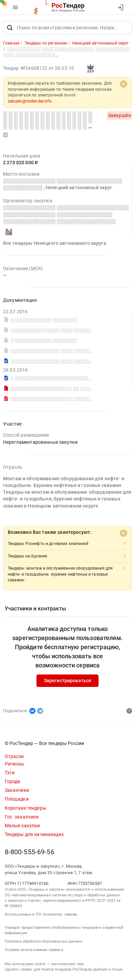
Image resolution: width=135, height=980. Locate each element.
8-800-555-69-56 (30, 852)
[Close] (124, 84)
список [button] (71, 914)
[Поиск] (10, 28)
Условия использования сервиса (34, 950)
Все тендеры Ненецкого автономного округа (55, 243)
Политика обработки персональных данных (43, 941)
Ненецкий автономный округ (79, 188)
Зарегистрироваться (68, 681)
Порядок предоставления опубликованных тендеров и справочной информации (64, 930)
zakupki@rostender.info (30, 101)
